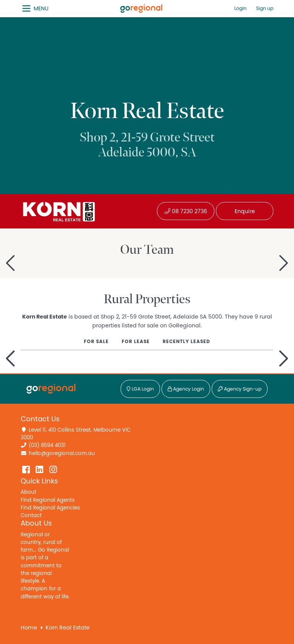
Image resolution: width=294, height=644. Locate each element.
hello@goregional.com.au (62, 453)
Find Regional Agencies (50, 508)
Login (240, 9)
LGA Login (140, 389)
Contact (31, 516)
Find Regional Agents (48, 500)
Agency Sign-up (240, 389)
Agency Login (186, 389)
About (29, 492)
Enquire (245, 211)
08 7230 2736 (186, 211)
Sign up (265, 9)
